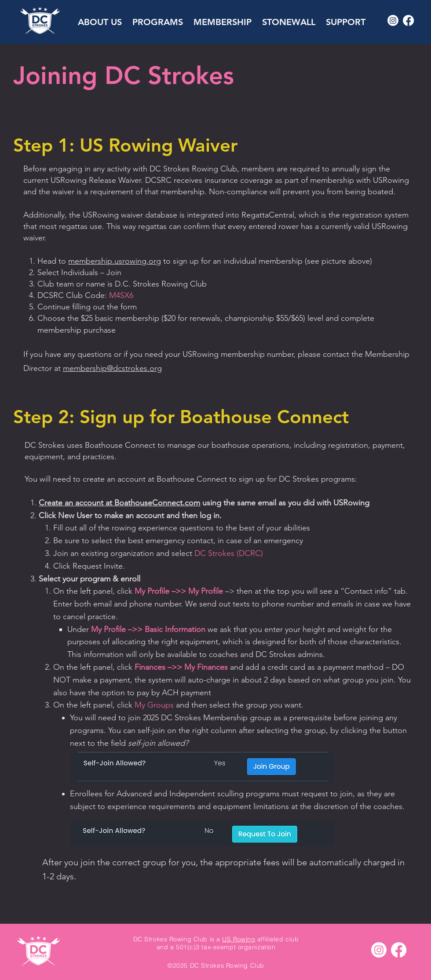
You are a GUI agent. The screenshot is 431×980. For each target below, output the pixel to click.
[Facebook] (408, 20)
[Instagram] (393, 20)
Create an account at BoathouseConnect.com (119, 503)
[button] (100, 18)
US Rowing (239, 939)
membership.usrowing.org (115, 261)
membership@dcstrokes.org (112, 368)
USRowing (69, 180)
